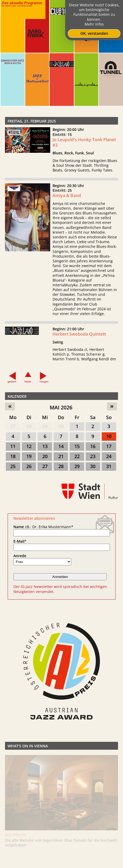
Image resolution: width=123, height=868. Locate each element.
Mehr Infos (94, 24)
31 (109, 466)
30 (61, 426)
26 (29, 466)
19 (29, 456)
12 (29, 446)
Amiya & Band (67, 211)
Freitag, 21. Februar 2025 (32, 121)
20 (45, 456)
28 (29, 426)
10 (109, 436)
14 (61, 446)
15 (77, 446)
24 (109, 456)
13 (45, 446)
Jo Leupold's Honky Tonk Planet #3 (84, 142)
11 (13, 446)
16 (93, 446)
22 (77, 456)
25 (13, 466)
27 (13, 426)
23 (93, 456)
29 (45, 426)
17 (109, 446)
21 (61, 456)
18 (13, 456)
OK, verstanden (94, 33)
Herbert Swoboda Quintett (79, 350)
